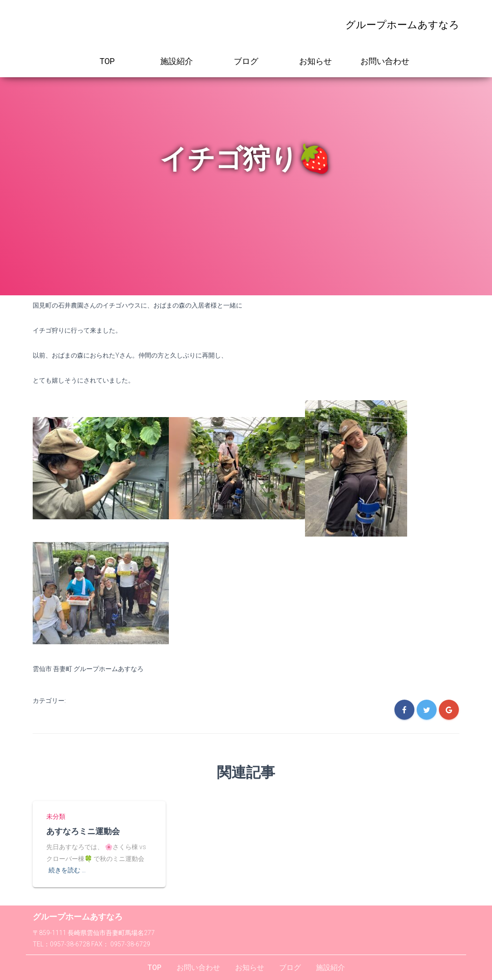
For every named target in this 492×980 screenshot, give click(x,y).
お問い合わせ (385, 61)
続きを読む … (67, 870)
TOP (107, 61)
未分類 (56, 816)
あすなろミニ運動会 (83, 831)
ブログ (246, 61)
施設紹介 (177, 61)
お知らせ (315, 61)
